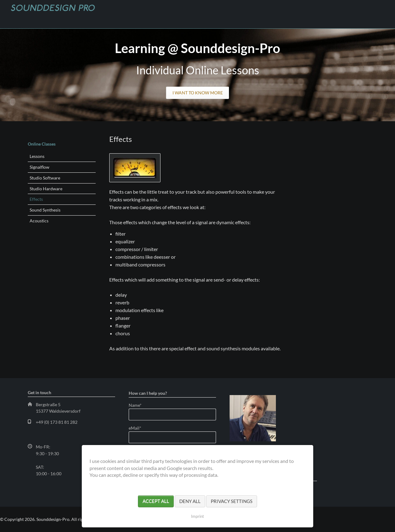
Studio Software (45, 178)
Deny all (190, 501)
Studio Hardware (46, 189)
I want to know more (198, 93)
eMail (139, 428)
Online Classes (42, 144)
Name (139, 405)
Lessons (37, 156)
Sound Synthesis (45, 210)
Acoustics (39, 221)
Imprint (197, 516)
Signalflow (39, 167)
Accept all (156, 501)
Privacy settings (232, 501)
